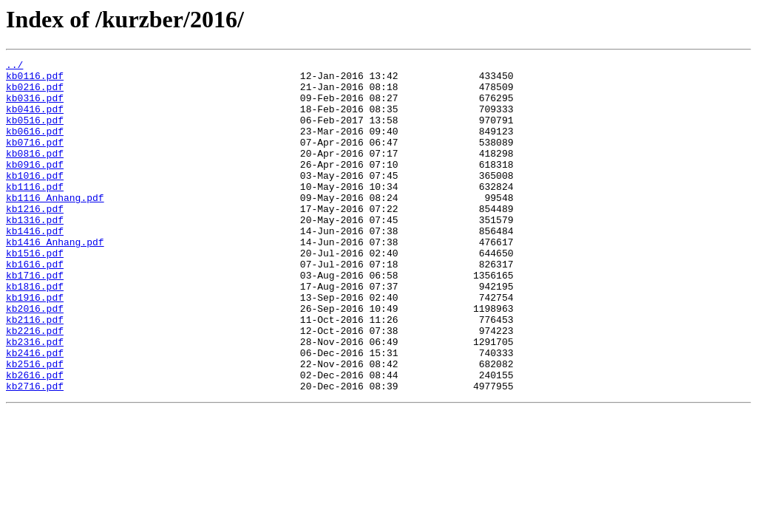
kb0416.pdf (35, 120)
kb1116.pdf (35, 213)
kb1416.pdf (35, 266)
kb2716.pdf (35, 452)
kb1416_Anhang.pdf (55, 279)
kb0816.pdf (35, 173)
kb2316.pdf (35, 399)
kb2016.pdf (35, 359)
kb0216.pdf (35, 93)
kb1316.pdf (35, 253)
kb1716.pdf (35, 319)
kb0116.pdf (35, 80)
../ (14, 66)
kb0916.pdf (35, 186)
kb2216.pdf (35, 386)
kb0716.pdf (35, 160)
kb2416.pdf (35, 412)
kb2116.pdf (35, 372)
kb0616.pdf (35, 146)
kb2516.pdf (35, 426)
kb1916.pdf (35, 346)
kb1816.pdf (35, 332)
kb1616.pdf (35, 306)
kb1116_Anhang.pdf (55, 226)
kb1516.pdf (35, 293)
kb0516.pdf (35, 133)
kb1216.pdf (35, 239)
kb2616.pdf (35, 439)
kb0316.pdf (35, 106)
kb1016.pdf (35, 199)
